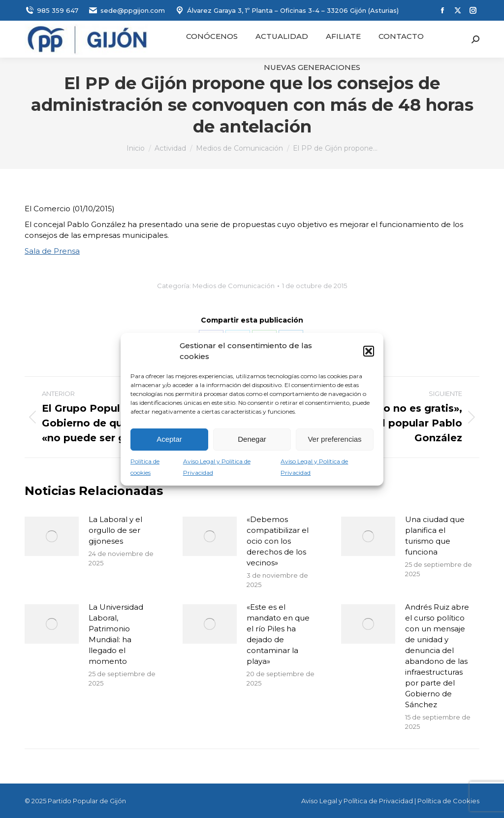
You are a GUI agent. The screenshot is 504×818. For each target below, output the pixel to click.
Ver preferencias (334, 439)
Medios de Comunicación (234, 286)
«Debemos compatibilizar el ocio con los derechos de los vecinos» (278, 541)
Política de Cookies (448, 801)
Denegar (252, 439)
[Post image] (52, 536)
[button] (369, 351)
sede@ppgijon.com (126, 11)
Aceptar (169, 439)
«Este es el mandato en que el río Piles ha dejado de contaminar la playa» (278, 634)
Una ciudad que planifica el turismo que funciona (435, 536)
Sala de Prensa (52, 251)
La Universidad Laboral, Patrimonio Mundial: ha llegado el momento (116, 634)
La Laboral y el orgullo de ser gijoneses (115, 530)
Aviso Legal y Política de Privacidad (357, 801)
